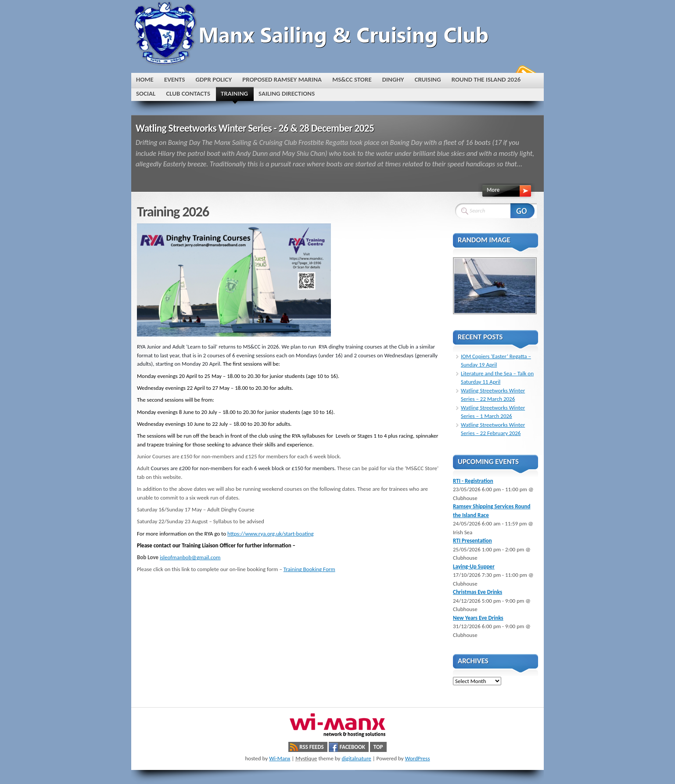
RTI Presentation (472, 541)
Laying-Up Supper (474, 566)
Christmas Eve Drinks (478, 592)
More (493, 190)
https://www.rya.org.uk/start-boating (271, 534)
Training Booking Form (309, 569)
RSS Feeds (311, 747)
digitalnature (356, 758)
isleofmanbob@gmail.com (190, 557)
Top (378, 747)
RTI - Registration (473, 481)
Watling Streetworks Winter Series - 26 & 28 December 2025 (255, 128)
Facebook (352, 747)
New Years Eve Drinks (478, 618)
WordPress (418, 758)
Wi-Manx (280, 758)
